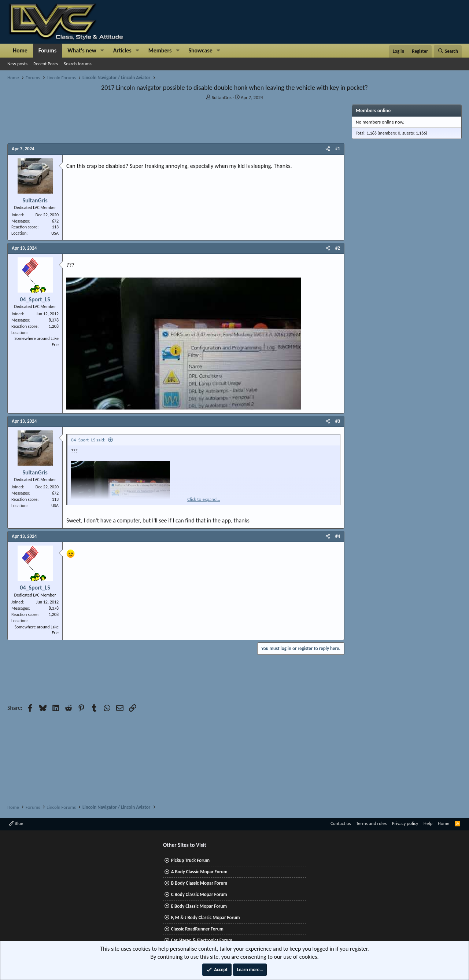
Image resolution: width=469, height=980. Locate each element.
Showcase (200, 50)
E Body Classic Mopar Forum (199, 906)
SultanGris (222, 97)
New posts (17, 64)
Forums (47, 50)
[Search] (448, 51)
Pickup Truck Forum (190, 860)
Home (20, 50)
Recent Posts (46, 64)
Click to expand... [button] (204, 499)
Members (160, 50)
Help (428, 823)
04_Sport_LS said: (88, 440)
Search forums (78, 64)
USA (55, 233)
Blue (16, 823)
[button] (102, 51)
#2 (338, 248)
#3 (338, 421)
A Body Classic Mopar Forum (199, 872)
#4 (338, 536)
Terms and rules (371, 823)
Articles (122, 50)
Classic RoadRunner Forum (197, 929)
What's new (82, 50)
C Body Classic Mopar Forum (199, 894)
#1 (338, 149)
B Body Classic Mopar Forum (199, 883)
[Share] (328, 149)
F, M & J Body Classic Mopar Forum (206, 917)
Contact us (341, 823)
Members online (373, 111)
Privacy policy (405, 823)
